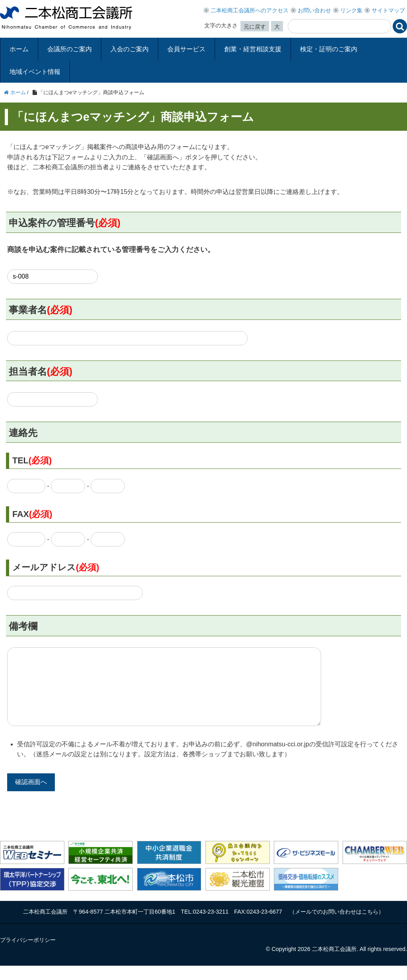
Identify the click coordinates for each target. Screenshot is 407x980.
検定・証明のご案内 (329, 49)
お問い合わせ (314, 10)
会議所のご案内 (70, 49)
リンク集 (351, 10)
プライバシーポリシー (28, 954)
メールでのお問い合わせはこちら (337, 926)
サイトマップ (388, 10)
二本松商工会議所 (66, 18)
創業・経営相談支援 (253, 49)
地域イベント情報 (35, 72)
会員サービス (186, 49)
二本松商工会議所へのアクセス (250, 10)
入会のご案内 (130, 49)
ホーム (19, 49)
